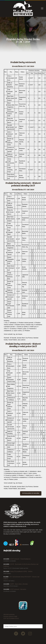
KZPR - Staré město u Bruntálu (19, 584)
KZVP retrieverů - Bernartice (18, 589)
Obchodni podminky (9, 614)
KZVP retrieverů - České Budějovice (20, 559)
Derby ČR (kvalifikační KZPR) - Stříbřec (21, 572)
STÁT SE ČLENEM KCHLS (11, 619)
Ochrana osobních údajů (10, 616)
